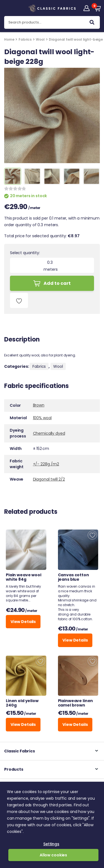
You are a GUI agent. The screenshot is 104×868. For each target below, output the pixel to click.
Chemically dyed (49, 433)
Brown (39, 405)
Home (9, 39)
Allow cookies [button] (53, 855)
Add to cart (57, 283)
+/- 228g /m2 (46, 464)
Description (22, 340)
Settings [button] (51, 844)
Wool (40, 39)
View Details (23, 622)
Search (92, 24)
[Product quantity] (52, 263)
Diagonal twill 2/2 (49, 479)
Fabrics (25, 39)
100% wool (42, 418)
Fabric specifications (36, 387)
